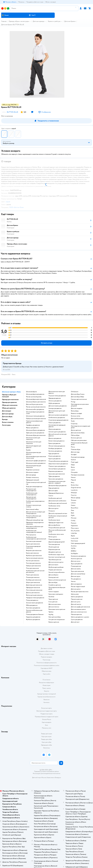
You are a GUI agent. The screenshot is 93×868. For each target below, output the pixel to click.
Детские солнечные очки (79, 612)
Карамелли (74, 526)
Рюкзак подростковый (78, 587)
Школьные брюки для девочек (36, 430)
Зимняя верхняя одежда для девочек (57, 426)
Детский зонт (75, 622)
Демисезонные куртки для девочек (57, 412)
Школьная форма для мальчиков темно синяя (36, 457)
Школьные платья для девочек (35, 416)
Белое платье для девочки (57, 441)
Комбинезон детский (55, 498)
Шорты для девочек (55, 429)
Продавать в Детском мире (47, 651)
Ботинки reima (76, 416)
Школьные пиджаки (32, 472)
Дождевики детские (55, 552)
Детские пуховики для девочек (58, 415)
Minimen (74, 518)
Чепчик (73, 581)
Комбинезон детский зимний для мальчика (35, 572)
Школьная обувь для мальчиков (36, 435)
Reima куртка (53, 537)
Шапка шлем (75, 594)
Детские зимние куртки (56, 562)
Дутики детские (76, 430)
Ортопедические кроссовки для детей (80, 405)
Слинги (51, 496)
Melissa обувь (75, 435)
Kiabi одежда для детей (78, 543)
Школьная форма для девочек (35, 394)
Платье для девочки (32, 600)
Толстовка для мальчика (33, 563)
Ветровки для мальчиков (34, 551)
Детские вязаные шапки (78, 609)
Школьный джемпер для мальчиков (34, 466)
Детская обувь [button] (7, 417)
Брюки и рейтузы (54, 21)
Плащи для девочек (54, 539)
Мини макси (75, 528)
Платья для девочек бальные (35, 614)
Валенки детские (54, 622)
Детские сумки (76, 602)
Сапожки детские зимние (79, 399)
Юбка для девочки (32, 605)
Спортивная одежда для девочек (58, 420)
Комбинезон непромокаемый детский (58, 517)
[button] (32, 15)
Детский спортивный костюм (58, 513)
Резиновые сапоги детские (57, 609)
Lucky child (75, 538)
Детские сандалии (77, 408)
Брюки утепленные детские (57, 580)
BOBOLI (74, 551)
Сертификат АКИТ (47, 668)
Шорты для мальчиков (33, 582)
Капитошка (74, 541)
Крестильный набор (32, 509)
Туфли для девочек (54, 476)
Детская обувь (53, 582)
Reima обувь (75, 411)
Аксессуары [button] (6, 425)
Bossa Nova (75, 508)
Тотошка (74, 500)
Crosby (73, 521)
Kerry (73, 483)
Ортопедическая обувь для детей (57, 588)
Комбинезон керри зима (56, 555)
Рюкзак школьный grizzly (34, 397)
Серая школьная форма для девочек (34, 422)
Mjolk (73, 516)
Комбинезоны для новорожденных (32, 494)
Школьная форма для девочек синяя (35, 413)
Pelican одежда (76, 498)
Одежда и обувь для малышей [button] (9, 396)
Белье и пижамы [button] (8, 422)
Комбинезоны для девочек (57, 418)
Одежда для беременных (56, 493)
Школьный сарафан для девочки (36, 461)
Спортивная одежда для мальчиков (33, 547)
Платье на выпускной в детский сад (36, 483)
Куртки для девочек (55, 459)
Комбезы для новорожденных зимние (35, 502)
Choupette (74, 472)
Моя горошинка (31, 535)
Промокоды (47, 660)
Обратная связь (46, 671)
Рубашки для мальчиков (33, 566)
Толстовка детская (54, 544)
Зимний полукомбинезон (57, 572)
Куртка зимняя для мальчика (35, 558)
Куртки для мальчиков (33, 544)
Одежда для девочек (55, 398)
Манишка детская (76, 614)
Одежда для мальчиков (33, 588)
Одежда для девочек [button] (9, 402)
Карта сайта (47, 674)
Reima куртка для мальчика (34, 595)
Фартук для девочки (32, 428)
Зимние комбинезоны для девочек (34, 611)
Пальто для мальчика (32, 575)
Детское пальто (53, 565)
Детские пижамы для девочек (58, 406)
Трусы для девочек (77, 564)
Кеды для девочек (54, 488)
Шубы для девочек (54, 403)
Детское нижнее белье (78, 574)
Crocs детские (53, 602)
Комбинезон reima (54, 506)
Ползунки (52, 511)
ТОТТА (73, 548)
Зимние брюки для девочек (57, 469)
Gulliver (73, 460)
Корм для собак (47, 742)
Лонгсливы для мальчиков (34, 590)
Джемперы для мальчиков (34, 585)
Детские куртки (53, 508)
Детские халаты (76, 569)
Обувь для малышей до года (35, 520)
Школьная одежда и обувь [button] (11, 392)
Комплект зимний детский (57, 557)
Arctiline (74, 546)
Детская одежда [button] (8, 414)
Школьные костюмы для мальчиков (34, 443)
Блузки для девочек (55, 456)
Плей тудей (75, 462)
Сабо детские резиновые (79, 440)
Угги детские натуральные (57, 620)
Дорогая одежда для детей (57, 542)
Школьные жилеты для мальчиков (33, 439)
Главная (4, 21)
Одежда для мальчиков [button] (10, 399)
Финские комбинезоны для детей (57, 531)
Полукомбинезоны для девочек (58, 461)
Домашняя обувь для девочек (58, 486)
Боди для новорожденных (34, 487)
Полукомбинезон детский (57, 528)
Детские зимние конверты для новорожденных (36, 513)
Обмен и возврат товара (47, 654)
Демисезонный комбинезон (57, 501)
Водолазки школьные (33, 470)
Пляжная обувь (76, 450)
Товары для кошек (47, 734)
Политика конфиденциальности (46, 663)
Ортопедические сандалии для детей (81, 427)
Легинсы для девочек (55, 401)
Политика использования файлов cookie (47, 665)
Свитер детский (53, 577)
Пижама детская (76, 566)
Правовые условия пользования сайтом (46, 771)
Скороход (74, 424)
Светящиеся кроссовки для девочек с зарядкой (57, 482)
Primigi (73, 402)
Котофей (74, 455)
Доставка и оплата (46, 648)
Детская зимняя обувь (78, 433)
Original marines (76, 488)
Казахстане (50, 778)
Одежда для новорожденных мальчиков (35, 523)
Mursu (73, 447)
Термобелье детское (55, 560)
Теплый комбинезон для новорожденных (34, 517)
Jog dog (51, 614)
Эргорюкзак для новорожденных (31, 498)
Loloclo (73, 503)
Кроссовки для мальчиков (57, 474)
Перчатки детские (77, 599)
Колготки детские (76, 559)
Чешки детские (53, 599)
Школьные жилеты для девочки (36, 463)
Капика (73, 477)
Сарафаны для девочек (33, 425)
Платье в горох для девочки (57, 466)
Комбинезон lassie (54, 520)
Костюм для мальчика (33, 561)
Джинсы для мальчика (33, 593)
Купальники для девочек (78, 556)
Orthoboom (75, 392)
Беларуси (58, 778)
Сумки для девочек (77, 620)
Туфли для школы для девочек (35, 433)
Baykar (73, 536)
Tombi (73, 421)
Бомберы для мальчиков (34, 580)
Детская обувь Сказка (78, 394)
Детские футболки (54, 525)
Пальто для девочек (55, 423)
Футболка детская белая (56, 567)
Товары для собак (46, 739)
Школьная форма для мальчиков (36, 399)
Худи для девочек (54, 454)
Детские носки (76, 561)
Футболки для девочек (33, 620)
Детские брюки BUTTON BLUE (13, 25)
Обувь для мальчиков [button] (10, 405)
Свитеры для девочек (55, 408)
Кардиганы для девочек (33, 617)
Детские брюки (70, 21)
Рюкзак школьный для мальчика (36, 407)
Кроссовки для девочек (56, 479)
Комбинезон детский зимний (58, 503)
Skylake (28, 450)
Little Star (74, 533)
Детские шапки (76, 589)
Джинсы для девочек (55, 438)
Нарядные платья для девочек (35, 598)
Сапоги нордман (54, 592)
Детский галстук (76, 604)
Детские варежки (76, 584)
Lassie (73, 470)
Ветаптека (46, 748)
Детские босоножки (77, 419)
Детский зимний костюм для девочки (57, 435)
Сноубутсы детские (55, 585)
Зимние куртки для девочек (57, 432)
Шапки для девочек (77, 597)
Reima (73, 467)
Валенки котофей (76, 413)
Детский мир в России (39, 778)
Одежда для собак (46, 745)
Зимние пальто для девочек (35, 603)
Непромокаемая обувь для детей (79, 444)
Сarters (73, 505)
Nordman (51, 597)
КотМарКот (75, 554)
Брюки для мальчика (32, 553)
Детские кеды (75, 452)
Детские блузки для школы (34, 404)
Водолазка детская (54, 550)
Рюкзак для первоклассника (80, 592)
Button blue (75, 485)
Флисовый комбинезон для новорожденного (35, 527)
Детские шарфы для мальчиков (80, 607)
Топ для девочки (76, 579)
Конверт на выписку (32, 477)
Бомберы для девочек (55, 449)
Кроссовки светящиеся (56, 594)
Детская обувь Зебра (77, 397)
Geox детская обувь (55, 617)
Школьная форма (31, 392)
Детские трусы (76, 576)
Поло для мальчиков (32, 568)
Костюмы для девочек (55, 451)
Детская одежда (38, 21)
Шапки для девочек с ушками (80, 617)
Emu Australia (75, 531)
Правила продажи (46, 657)
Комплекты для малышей (34, 541)
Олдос (73, 465)
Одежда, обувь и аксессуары (19, 21)
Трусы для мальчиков (77, 571)
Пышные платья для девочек (57, 396)
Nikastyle (74, 493)
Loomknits (74, 490)
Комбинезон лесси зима (56, 534)
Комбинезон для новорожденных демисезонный (36, 538)
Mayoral (73, 480)
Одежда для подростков (56, 523)
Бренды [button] (5, 419)
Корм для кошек (46, 737)
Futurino (74, 495)
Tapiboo (51, 612)
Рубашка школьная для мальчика (36, 419)
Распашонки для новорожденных (31, 490)
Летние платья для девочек (57, 446)
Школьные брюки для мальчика (36, 402)
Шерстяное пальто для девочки (58, 464)
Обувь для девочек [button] (9, 408)
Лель (72, 510)
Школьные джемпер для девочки (34, 453)
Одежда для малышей (33, 480)
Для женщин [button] (7, 411)
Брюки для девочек (55, 443)
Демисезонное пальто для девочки (57, 392)
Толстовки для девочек (33, 608)
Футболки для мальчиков (34, 556)
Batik (73, 513)
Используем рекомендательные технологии (47, 773)
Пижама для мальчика (33, 577)
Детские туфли (53, 491)
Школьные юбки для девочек (35, 409)
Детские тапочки (54, 607)
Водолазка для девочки (56, 471)
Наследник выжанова (78, 475)
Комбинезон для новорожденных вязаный (34, 531)
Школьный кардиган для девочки (34, 447)
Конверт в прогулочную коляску (34, 506)
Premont (74, 523)
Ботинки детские (76, 438)
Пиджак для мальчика (55, 570)
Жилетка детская (54, 547)
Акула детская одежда (78, 457)
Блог (47, 725)
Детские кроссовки (55, 604)
